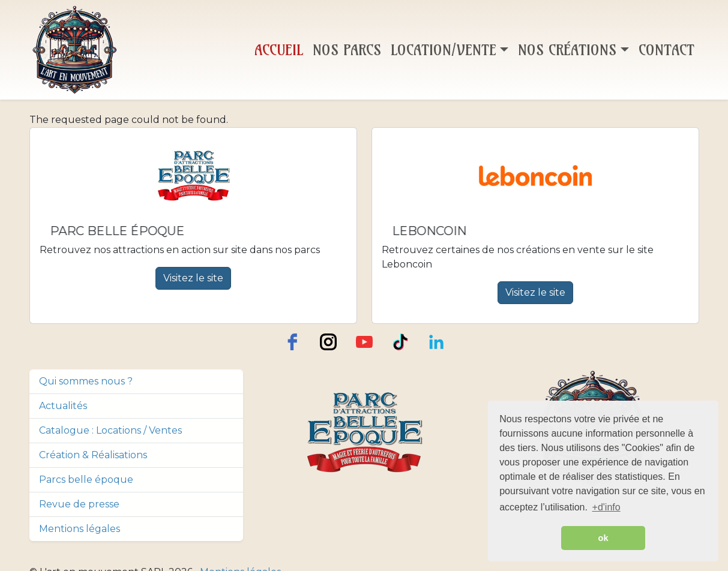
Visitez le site (193, 278)
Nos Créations (567, 50)
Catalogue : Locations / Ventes (110, 430)
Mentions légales (80, 529)
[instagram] (328, 342)
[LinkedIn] (436, 342)
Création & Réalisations (93, 455)
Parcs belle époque (86, 480)
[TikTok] (400, 342)
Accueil (279, 50)
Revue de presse (79, 504)
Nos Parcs (347, 50)
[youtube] (364, 342)
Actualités (63, 406)
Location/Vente (444, 50)
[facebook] (292, 342)
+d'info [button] (606, 507)
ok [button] (603, 538)
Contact (666, 50)
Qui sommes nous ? (86, 381)
